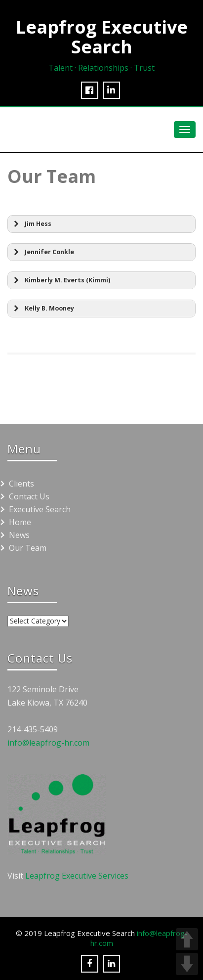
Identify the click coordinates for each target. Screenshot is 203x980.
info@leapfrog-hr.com (48, 743)
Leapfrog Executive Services (77, 876)
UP (187, 939)
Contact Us (29, 496)
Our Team (28, 548)
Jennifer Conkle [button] (43, 252)
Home (20, 522)
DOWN (187, 964)
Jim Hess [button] (31, 224)
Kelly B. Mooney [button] (43, 309)
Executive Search (40, 509)
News (19, 535)
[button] (101, 280)
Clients (21, 484)
